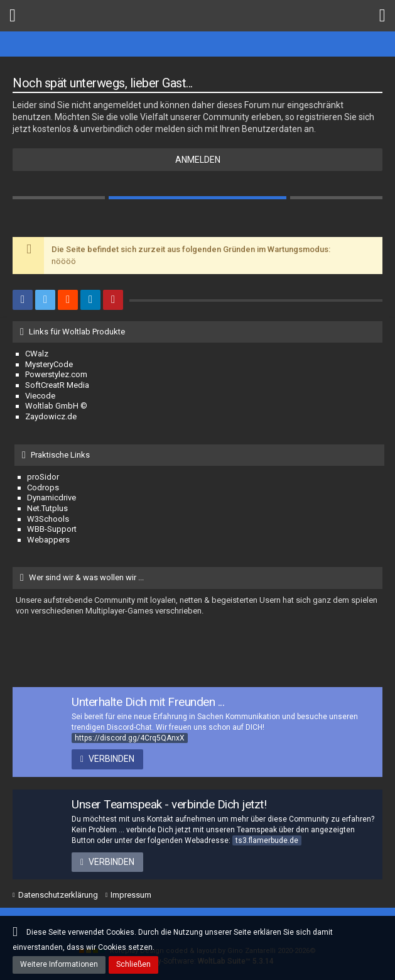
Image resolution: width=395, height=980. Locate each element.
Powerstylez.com (56, 374)
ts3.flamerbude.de (267, 840)
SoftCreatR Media (57, 385)
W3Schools (48, 519)
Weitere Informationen (59, 964)
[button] (13, 16)
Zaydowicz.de (51, 416)
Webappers (48, 540)
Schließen (133, 964)
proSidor (43, 477)
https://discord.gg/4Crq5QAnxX (130, 738)
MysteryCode (49, 364)
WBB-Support (52, 529)
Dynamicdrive (51, 498)
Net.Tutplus (47, 508)
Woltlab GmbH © (56, 406)
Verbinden (111, 759)
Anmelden (198, 160)
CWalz (37, 354)
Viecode (40, 396)
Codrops (43, 487)
